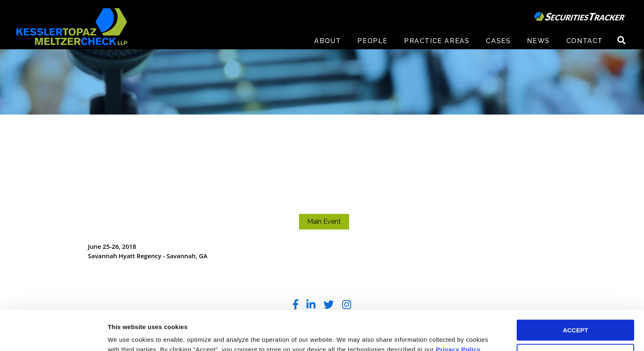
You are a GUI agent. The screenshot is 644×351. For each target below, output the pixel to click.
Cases (498, 41)
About (328, 41)
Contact (585, 41)
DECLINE (575, 317)
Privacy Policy (458, 312)
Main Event (324, 221)
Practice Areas (437, 41)
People (373, 41)
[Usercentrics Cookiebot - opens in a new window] (53, 335)
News (538, 41)
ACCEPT (575, 293)
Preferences (125, 335)
